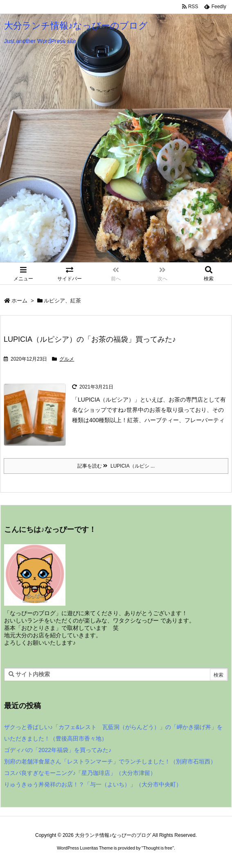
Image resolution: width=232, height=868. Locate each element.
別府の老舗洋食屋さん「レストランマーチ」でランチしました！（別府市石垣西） (110, 761)
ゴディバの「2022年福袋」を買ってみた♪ (58, 750)
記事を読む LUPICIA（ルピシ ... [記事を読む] (116, 466)
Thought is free (158, 848)
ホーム (19, 301)
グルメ (67, 359)
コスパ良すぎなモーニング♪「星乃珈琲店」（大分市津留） (80, 773)
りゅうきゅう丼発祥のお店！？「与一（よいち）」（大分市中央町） (93, 784)
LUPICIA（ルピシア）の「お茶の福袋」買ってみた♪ (90, 339)
